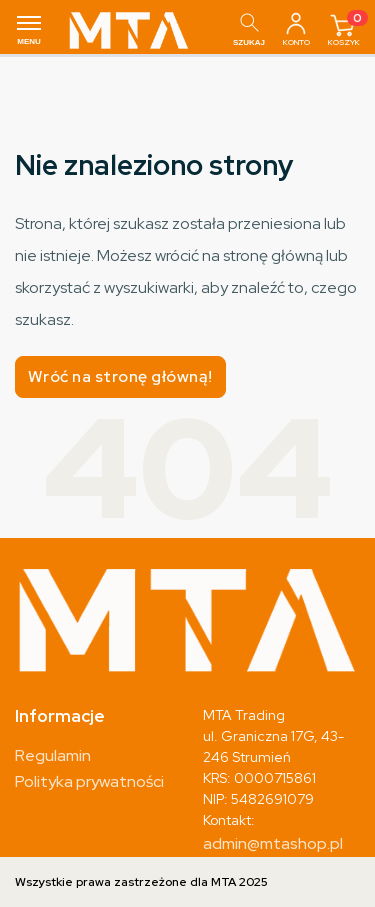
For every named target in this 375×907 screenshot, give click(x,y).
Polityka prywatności (89, 781)
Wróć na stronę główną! (120, 376)
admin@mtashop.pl (273, 843)
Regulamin (53, 755)
